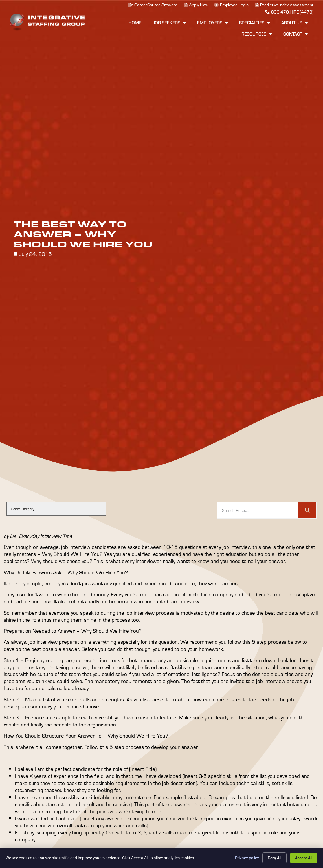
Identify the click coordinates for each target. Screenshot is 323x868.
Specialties (255, 23)
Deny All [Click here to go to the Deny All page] (274, 858)
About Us (295, 23)
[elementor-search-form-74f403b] (258, 510)
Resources (257, 34)
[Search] (307, 510)
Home (135, 23)
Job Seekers (169, 23)
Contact (295, 34)
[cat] (56, 509)
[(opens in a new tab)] (231, 5)
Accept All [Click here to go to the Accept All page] (304, 858)
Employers (213, 23)
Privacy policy (247, 858)
